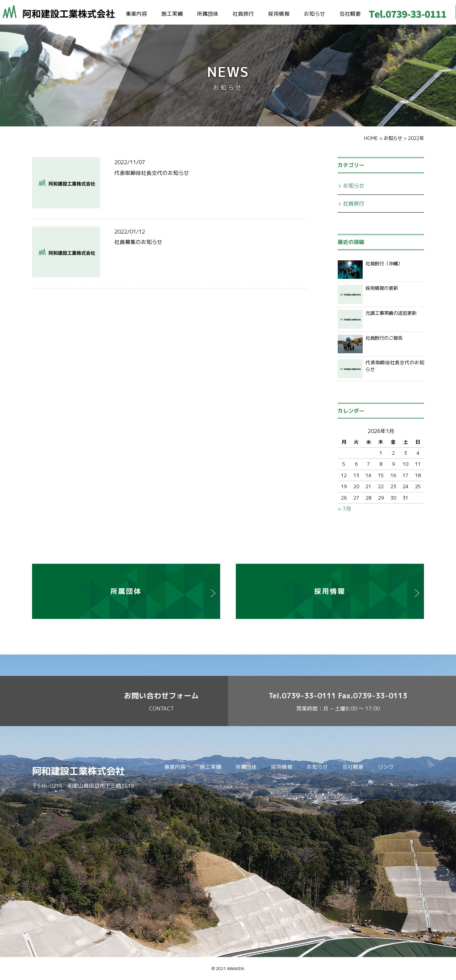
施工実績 (172, 14)
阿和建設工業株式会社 (78, 771)
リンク (386, 767)
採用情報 (279, 14)
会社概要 (350, 14)
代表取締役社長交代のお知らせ (152, 173)
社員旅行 (243, 14)
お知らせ (315, 14)
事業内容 (136, 14)
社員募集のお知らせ (138, 242)
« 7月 (344, 509)
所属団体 (208, 14)
